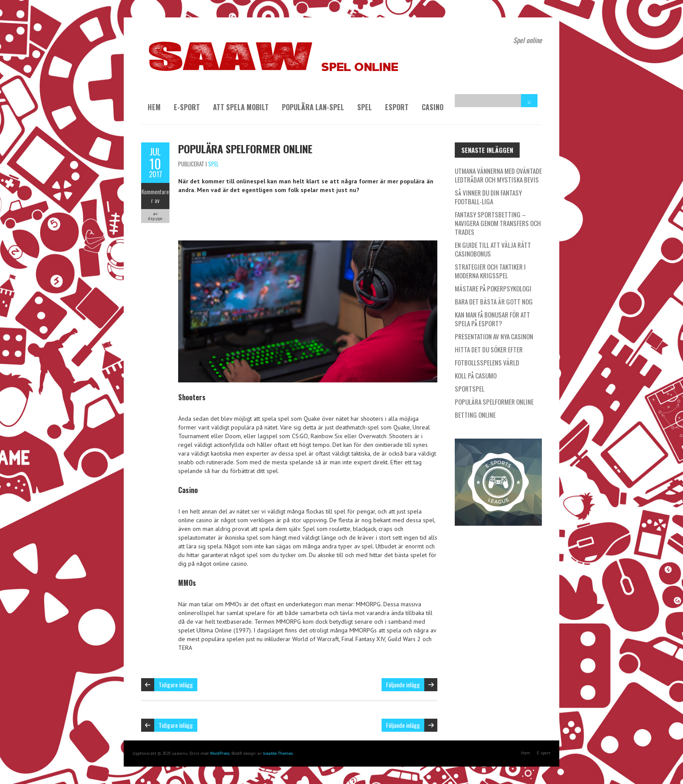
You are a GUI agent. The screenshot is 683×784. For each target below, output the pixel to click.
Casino (433, 107)
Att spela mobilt (241, 107)
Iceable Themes (278, 753)
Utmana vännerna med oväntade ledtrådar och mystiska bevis (498, 175)
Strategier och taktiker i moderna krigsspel (490, 271)
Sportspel (470, 389)
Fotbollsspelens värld (487, 362)
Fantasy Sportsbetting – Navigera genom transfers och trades (498, 223)
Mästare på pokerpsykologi (493, 288)
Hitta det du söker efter (489, 349)
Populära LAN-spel (313, 107)
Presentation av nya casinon (494, 336)
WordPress (220, 753)
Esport (397, 107)
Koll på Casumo (476, 375)
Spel (365, 107)
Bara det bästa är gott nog (494, 301)
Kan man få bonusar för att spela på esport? (492, 319)
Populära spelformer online (245, 149)
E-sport (187, 107)
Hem (154, 107)
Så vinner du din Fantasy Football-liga (488, 197)
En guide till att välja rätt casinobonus (493, 249)
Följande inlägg (403, 684)
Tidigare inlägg (176, 684)
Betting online (475, 415)
